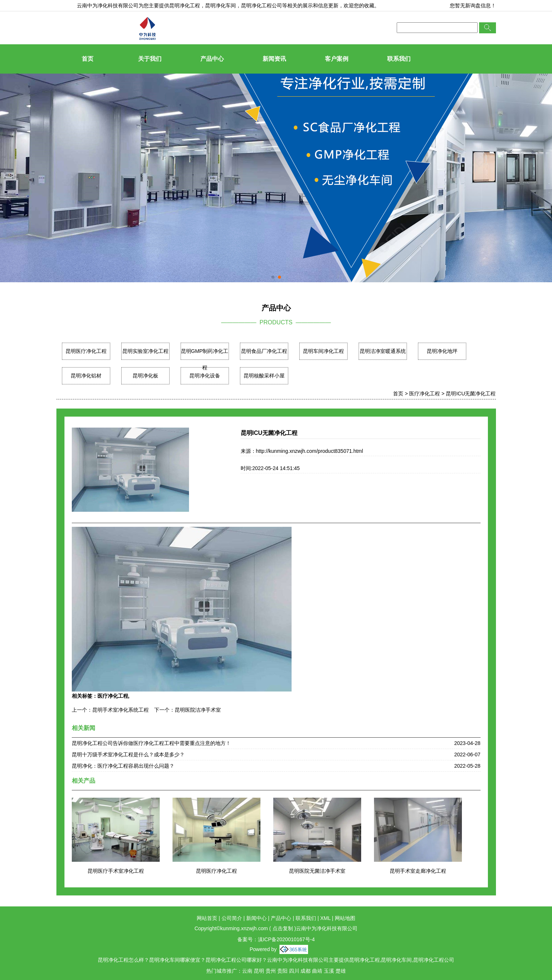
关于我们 (150, 59)
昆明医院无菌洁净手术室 (317, 871)
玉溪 (329, 971)
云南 (247, 971)
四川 (294, 971)
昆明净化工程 (185, 5)
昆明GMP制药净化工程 (205, 359)
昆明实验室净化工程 (145, 351)
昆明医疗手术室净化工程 (116, 871)
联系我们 (399, 59)
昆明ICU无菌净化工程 (471, 394)
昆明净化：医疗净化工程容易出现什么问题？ (123, 766)
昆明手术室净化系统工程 (121, 710)
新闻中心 (256, 918)
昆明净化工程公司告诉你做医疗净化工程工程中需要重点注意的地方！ (151, 743)
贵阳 (282, 971)
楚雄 (341, 971)
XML (325, 918)
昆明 (259, 971)
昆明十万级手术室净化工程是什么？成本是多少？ (128, 754)
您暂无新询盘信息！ (473, 5)
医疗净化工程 (425, 394)
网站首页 (207, 918)
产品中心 (212, 59)
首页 (88, 59)
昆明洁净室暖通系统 (383, 351)
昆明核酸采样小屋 (264, 376)
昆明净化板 (145, 376)
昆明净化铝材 (86, 376)
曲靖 (317, 971)
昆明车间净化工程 (323, 351)
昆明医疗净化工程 (86, 351)
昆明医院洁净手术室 (198, 710)
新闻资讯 (274, 59)
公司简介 (232, 918)
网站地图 (345, 918)
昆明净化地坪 (442, 351)
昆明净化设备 (205, 376)
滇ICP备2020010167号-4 (286, 939)
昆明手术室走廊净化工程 (418, 871)
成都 (305, 971)
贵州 (271, 971)
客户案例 (337, 59)
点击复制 (283, 928)
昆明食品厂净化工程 (264, 351)
